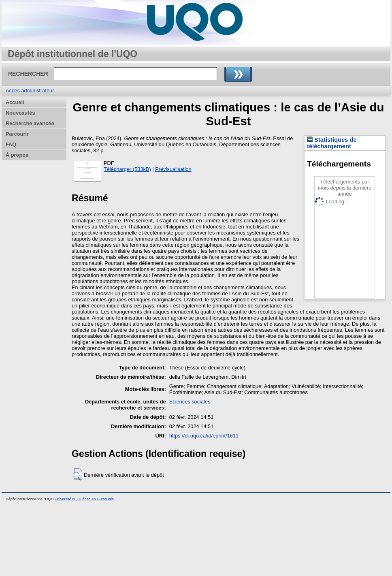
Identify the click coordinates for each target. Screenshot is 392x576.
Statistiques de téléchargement (332, 143)
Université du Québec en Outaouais (84, 499)
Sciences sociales (190, 402)
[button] (78, 474)
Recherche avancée (30, 123)
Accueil (15, 102)
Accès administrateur (30, 91)
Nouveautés (20, 113)
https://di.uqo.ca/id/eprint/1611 (204, 436)
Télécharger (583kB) (127, 169)
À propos (17, 155)
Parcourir (17, 134)
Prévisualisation (173, 169)
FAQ (11, 144)
